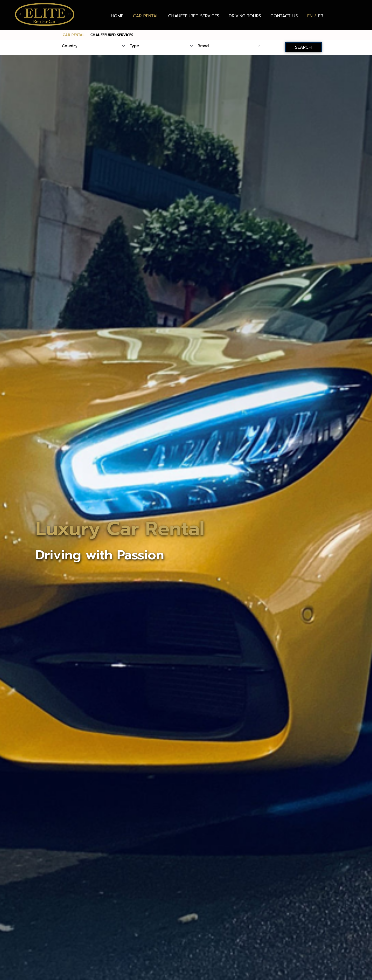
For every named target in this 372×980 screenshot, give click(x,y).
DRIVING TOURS (245, 16)
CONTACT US (284, 16)
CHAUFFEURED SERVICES (194, 16)
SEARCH (303, 47)
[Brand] (230, 46)
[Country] (95, 46)
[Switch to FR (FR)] (321, 16)
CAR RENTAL (146, 16)
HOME (117, 16)
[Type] (163, 46)
